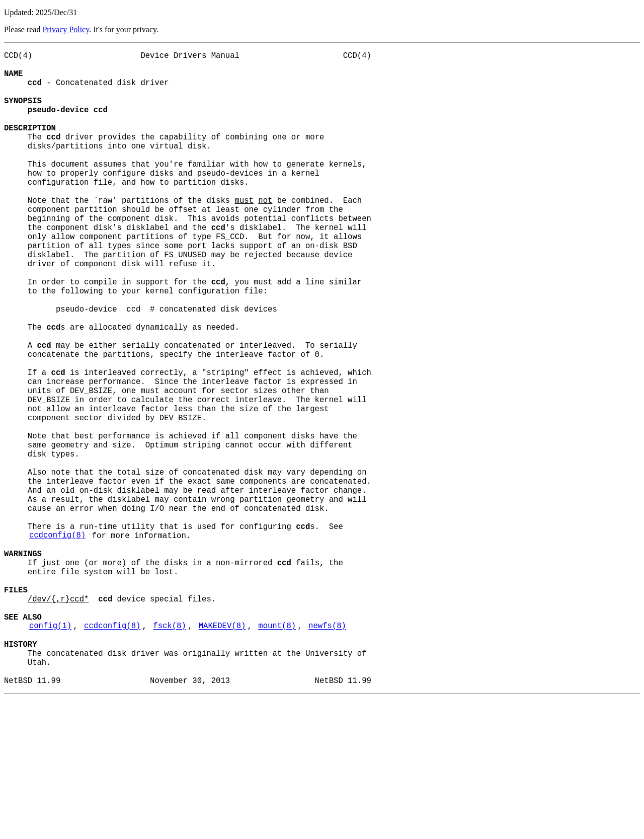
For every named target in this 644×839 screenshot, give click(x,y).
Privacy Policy (66, 29)
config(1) (50, 754)
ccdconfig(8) (57, 644)
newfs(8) (327, 754)
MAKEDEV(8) (222, 754)
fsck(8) (170, 754)
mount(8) (277, 754)
